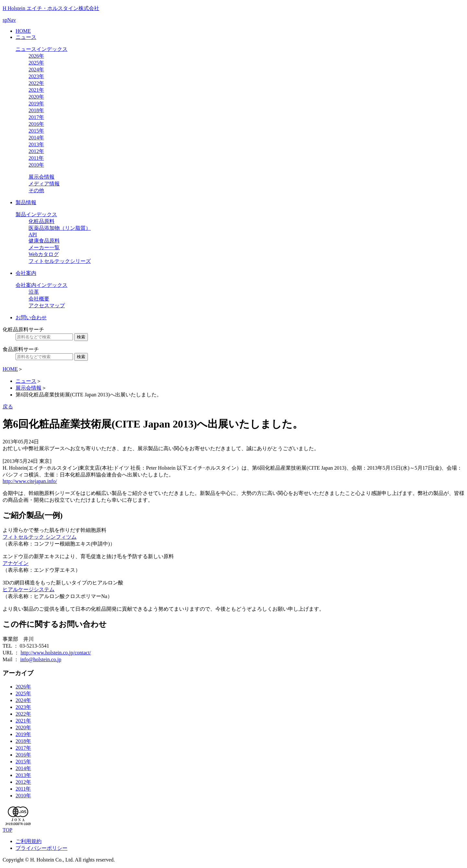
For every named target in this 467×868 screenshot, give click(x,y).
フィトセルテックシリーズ (60, 261)
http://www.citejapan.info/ (30, 481)
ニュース (26, 37)
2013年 (36, 144)
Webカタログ (44, 254)
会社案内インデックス (42, 285)
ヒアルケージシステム (29, 589)
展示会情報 (42, 177)
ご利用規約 (29, 841)
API (33, 235)
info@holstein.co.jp (41, 659)
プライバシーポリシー (42, 848)
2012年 (36, 151)
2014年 (36, 138)
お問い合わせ (31, 317)
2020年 (36, 97)
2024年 (36, 70)
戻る (8, 407)
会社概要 (39, 299)
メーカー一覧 (44, 247)
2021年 (36, 90)
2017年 (36, 117)
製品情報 (26, 202)
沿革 (34, 292)
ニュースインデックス (42, 49)
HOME (23, 31)
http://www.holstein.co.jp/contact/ (56, 653)
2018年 (36, 110)
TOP (7, 830)
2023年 (36, 76)
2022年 (36, 83)
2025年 (36, 63)
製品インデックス (36, 214)
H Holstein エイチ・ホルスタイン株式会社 (51, 8)
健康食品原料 (44, 241)
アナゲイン (16, 563)
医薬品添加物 (60, 228)
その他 (36, 190)
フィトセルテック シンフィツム (40, 537)
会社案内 (26, 273)
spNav (9, 20)
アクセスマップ (47, 305)
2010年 (36, 165)
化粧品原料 (42, 221)
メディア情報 (44, 184)
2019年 (36, 104)
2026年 (36, 56)
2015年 (36, 131)
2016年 (36, 124)
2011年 (36, 158)
